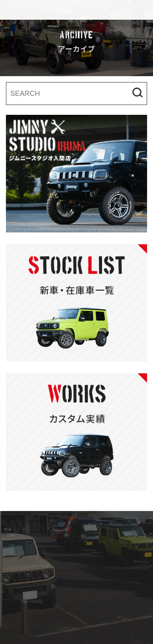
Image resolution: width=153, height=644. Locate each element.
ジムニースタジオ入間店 (55, 10)
